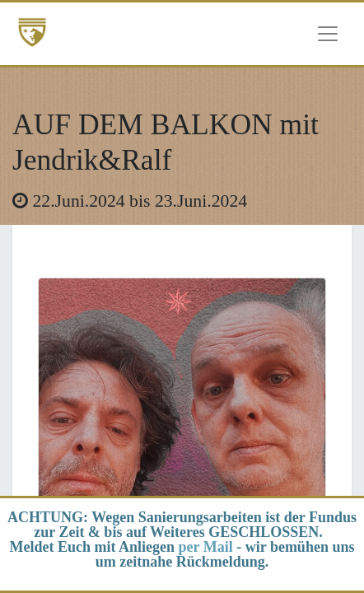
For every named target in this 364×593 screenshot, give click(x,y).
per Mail (206, 547)
